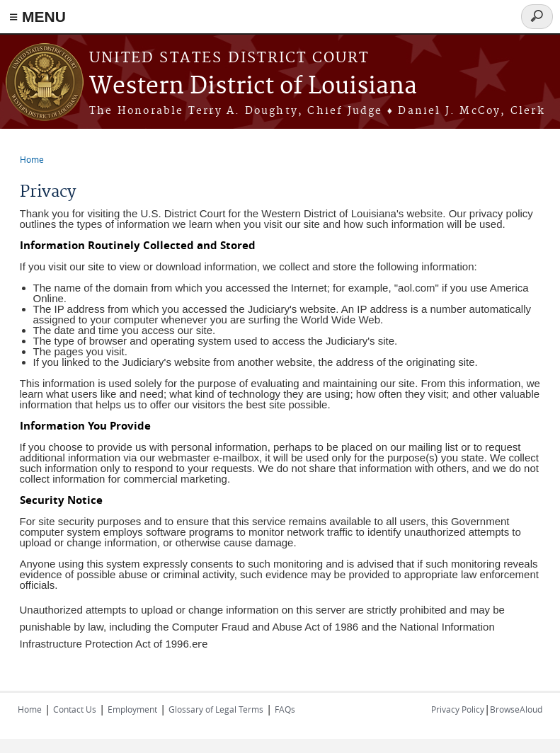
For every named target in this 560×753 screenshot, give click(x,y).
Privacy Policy (458, 709)
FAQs (285, 709)
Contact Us (75, 709)
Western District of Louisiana (253, 87)
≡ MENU (38, 17)
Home (32, 159)
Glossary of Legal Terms (216, 709)
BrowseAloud (516, 709)
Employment (132, 709)
